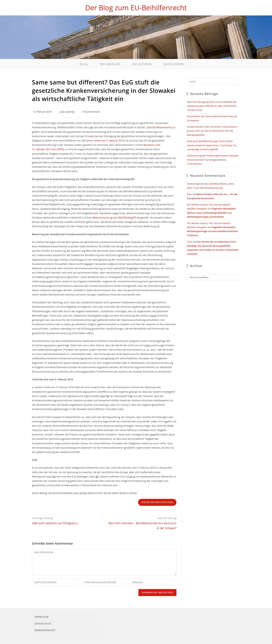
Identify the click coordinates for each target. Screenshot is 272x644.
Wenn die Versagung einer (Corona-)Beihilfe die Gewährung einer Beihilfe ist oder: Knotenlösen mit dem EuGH (212, 106)
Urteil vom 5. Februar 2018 (109, 141)
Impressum (41, 617)
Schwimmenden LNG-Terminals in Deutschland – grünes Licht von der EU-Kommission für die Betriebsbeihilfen (213, 131)
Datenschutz (43, 624)
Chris (190, 242)
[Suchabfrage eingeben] (214, 82)
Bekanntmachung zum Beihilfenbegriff (114, 218)
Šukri (190, 194)
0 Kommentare (91, 112)
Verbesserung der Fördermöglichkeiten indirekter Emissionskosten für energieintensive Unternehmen (213, 160)
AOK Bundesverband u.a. (161, 127)
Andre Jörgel (193, 184)
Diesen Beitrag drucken (157, 502)
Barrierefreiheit (45, 630)
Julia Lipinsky (67, 112)
